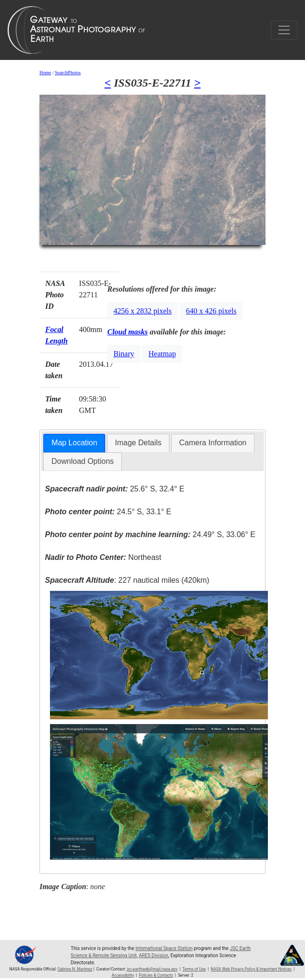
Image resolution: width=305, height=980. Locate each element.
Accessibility (123, 975)
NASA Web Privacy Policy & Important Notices (251, 969)
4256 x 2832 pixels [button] (142, 311)
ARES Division (154, 955)
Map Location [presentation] (74, 443)
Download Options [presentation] (83, 461)
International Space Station (164, 948)
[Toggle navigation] (284, 30)
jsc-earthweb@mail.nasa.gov (152, 969)
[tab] (74, 443)
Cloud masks (127, 332)
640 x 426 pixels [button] (211, 311)
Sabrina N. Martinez (75, 969)
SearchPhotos (68, 73)
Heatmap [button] (162, 354)
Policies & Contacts (156, 975)
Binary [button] (124, 354)
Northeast (103, 557)
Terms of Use (194, 969)
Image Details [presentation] (138, 443)
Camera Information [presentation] (213, 443)
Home (45, 73)
